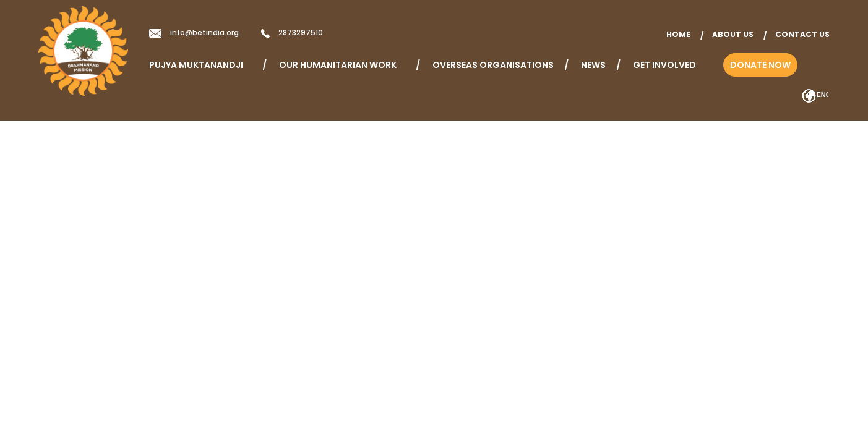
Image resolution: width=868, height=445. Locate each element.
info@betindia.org (204, 32)
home (678, 34)
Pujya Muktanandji (200, 65)
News (593, 65)
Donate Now (760, 65)
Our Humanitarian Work (342, 65)
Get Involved (664, 65)
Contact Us (802, 34)
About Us (733, 34)
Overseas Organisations (493, 65)
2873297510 (301, 32)
